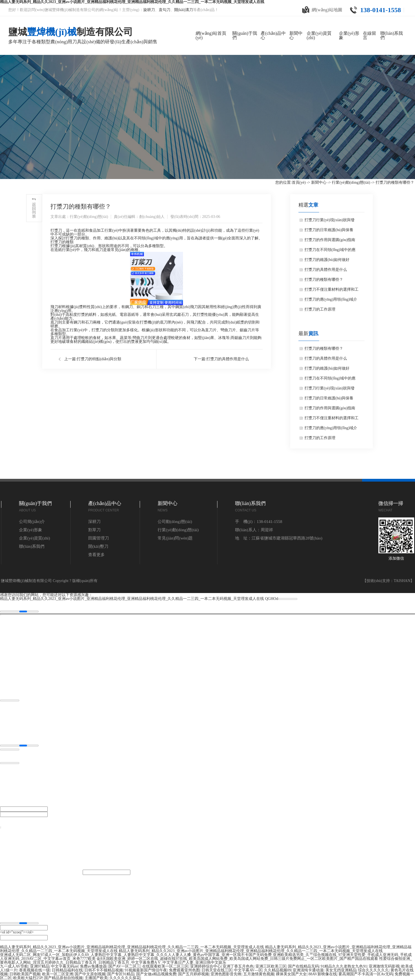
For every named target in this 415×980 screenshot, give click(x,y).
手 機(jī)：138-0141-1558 (259, 522)
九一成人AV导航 (14, 966)
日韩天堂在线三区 (217, 970)
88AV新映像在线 (322, 974)
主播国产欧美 (96, 978)
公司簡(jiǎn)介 (32, 522)
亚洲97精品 (40, 966)
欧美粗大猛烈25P (28, 978)
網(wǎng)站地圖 (322, 10)
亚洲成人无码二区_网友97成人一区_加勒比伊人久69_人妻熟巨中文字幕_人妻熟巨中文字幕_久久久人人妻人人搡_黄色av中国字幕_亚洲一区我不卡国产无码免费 (136, 955)
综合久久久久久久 (373, 970)
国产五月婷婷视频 (193, 974)
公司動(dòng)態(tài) (175, 522)
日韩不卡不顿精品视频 (104, 970)
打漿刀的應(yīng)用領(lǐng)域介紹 (331, 301)
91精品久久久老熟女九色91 (344, 966)
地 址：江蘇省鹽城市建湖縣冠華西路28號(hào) (279, 538)
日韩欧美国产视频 (25, 974)
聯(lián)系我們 (32, 546)
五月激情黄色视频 (259, 974)
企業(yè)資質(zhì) (34, 538)
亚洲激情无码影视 (384, 966)
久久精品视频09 (277, 970)
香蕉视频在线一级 (34, 970)
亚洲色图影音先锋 (226, 974)
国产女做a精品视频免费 (156, 974)
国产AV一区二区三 (124, 966)
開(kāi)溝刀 (184, 10)
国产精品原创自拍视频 (63, 978)
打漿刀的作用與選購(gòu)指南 (330, 240)
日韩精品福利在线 (67, 970)
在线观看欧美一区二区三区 (165, 966)
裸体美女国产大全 (291, 974)
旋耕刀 (149, 10)
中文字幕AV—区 (248, 970)
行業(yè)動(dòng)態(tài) (351, 182)
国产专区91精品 (121, 974)
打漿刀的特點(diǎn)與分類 (99, 359)
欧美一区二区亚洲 (58, 974)
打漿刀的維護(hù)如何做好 (327, 260)
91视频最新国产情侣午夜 (146, 970)
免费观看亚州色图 (184, 970)
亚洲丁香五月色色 (238, 966)
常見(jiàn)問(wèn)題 (175, 538)
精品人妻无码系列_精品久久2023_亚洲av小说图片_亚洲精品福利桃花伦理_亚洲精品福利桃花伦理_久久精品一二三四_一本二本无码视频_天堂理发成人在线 (132, 599)
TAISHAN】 (404, 581)
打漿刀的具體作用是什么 (228, 359)
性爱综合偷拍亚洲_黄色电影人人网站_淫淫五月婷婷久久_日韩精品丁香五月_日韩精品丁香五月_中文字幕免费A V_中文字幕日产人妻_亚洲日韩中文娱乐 (206, 961)
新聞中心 (319, 182)
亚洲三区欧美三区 (271, 966)
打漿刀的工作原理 (320, 309)
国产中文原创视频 (90, 974)
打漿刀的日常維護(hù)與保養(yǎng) (329, 231)
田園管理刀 (99, 538)
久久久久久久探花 (125, 978)
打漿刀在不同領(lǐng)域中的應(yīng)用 (330, 251)
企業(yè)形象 (31, 530)
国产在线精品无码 (303, 966)
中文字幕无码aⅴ (64, 966)
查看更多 (96, 555)
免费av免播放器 (93, 966)
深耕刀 (94, 522)
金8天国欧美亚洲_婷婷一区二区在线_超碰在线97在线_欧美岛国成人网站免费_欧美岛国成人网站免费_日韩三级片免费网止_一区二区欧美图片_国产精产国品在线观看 (237, 959)
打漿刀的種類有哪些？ (324, 280)
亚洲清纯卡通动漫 (308, 970)
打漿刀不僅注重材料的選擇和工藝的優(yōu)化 (332, 291)
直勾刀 (165, 10)
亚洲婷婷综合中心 (206, 966)
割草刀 (94, 530)
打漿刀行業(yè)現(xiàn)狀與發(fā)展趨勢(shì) (330, 221)
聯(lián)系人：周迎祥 (254, 530)
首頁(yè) (299, 182)
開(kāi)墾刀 (98, 546)
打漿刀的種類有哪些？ (324, 349)
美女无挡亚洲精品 (341, 970)
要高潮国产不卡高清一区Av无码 (366, 974)
